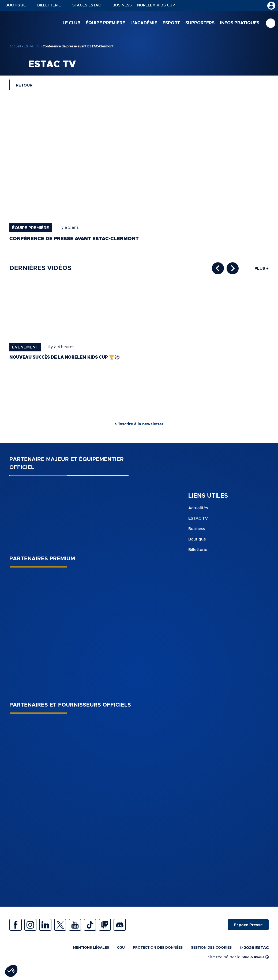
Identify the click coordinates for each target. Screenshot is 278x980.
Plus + (262, 270)
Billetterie (49, 5)
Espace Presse (245, 930)
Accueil (15, 46)
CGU (106, 955)
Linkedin (55, 930)
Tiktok (111, 930)
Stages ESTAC (87, 5)
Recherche (271, 24)
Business (122, 5)
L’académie (144, 24)
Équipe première (105, 24)
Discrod (149, 930)
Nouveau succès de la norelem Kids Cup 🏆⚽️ (73, 359)
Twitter (74, 930)
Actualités (199, 511)
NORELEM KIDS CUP (156, 5)
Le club (72, 24)
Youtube (92, 930)
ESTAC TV (32, 46)
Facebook (17, 930)
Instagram (36, 930)
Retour (26, 86)
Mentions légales (73, 955)
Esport (171, 24)
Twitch (130, 930)
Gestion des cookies (208, 955)
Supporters (200, 24)
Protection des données (148, 955)
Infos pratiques (240, 24)
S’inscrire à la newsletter (139, 426)
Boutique (16, 5)
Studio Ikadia (253, 965)
